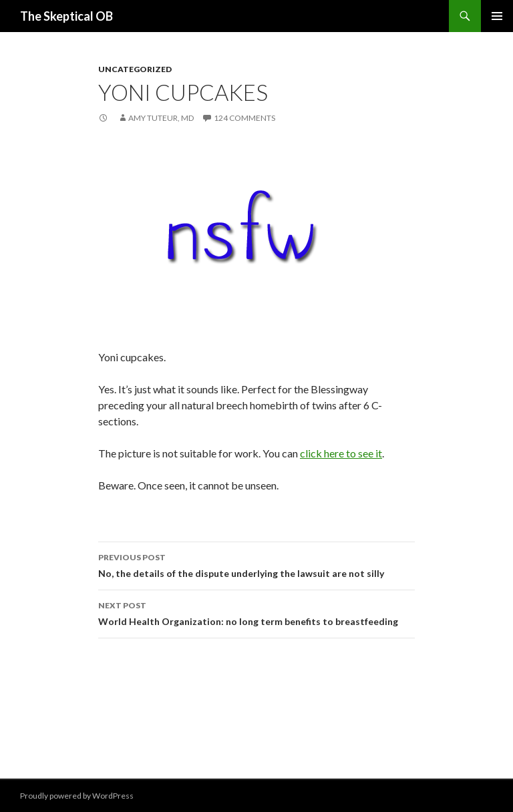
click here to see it (341, 453)
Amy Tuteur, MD (161, 118)
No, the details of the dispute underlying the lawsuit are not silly (256, 564)
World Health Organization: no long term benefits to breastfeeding (256, 612)
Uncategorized (135, 69)
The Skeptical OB (66, 16)
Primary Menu (497, 16)
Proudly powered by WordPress (77, 796)
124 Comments (244, 118)
